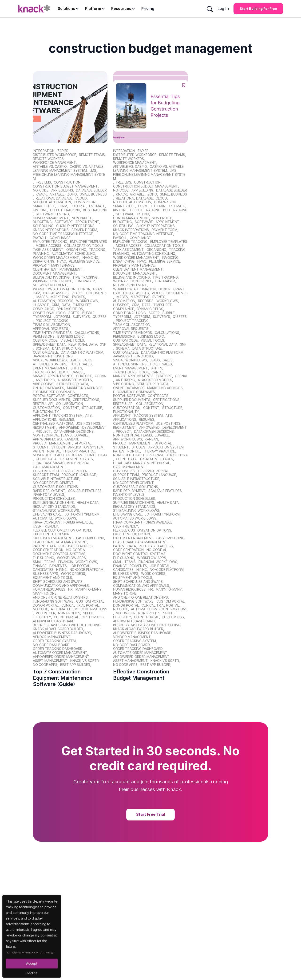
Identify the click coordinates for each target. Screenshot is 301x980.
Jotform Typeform (82, 514)
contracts (78, 396)
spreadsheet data (49, 344)
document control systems (59, 554)
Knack (41, 194)
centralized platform (53, 424)
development (94, 428)
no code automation (52, 202)
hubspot (41, 305)
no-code (41, 190)
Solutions (66, 8)
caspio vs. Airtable (87, 167)
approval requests (51, 329)
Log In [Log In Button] (223, 8)
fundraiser (85, 281)
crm (55, 305)
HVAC (62, 261)
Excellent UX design (51, 534)
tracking (97, 250)
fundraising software (53, 601)
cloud (81, 198)
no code (40, 609)
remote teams (92, 155)
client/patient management (58, 269)
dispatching (44, 261)
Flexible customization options (62, 530)
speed (88, 613)
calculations (87, 333)
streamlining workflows (56, 511)
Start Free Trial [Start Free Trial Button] (150, 814)
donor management (51, 218)
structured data (72, 384)
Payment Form (84, 230)
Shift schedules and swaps (58, 582)
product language (79, 475)
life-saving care (47, 514)
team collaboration (51, 325)
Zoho (72, 194)
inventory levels (49, 495)
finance (40, 566)
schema (43, 348)
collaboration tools (84, 246)
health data (88, 503)
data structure (67, 348)
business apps (46, 574)
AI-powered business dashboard (62, 633)
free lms (43, 182)
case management (49, 467)
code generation (48, 550)
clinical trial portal (80, 605)
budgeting (42, 222)
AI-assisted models (75, 380)
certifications (86, 400)
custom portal (90, 601)
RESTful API (43, 404)
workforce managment (54, 163)
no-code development (53, 483)
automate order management (60, 653)
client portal (66, 617)
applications (44, 420)
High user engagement (53, 538)
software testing (52, 214)
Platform (93, 8)
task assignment (48, 250)
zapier (63, 151)
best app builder (75, 665)
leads (75, 360)
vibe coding (43, 384)
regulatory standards (54, 507)
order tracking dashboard (58, 649)
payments (58, 566)
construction (67, 182)
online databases (49, 388)
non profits (69, 613)
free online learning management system (69, 177)
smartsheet (44, 206)
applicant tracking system (58, 416)
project (43, 432)
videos (77, 293)
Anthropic (45, 380)
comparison (85, 202)
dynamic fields (70, 309)
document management (54, 273)
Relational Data (83, 344)
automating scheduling (73, 254)
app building (62, 190)
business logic (71, 336)
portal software (49, 396)
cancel (78, 372)
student (41, 447)
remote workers (48, 159)
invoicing (90, 258)
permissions (44, 336)
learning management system (60, 171)
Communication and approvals (61, 586)
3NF (103, 344)
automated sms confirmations (79, 609)
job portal (80, 566)
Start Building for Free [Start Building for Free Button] (258, 9)
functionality (46, 412)
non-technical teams (52, 435)
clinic (90, 455)
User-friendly (45, 526)
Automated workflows (55, 518)
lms (93, 171)
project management (53, 443)
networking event (50, 285)
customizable (46, 352)
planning (41, 254)
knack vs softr (85, 661)
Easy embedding (90, 538)
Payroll (40, 238)
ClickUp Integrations (75, 226)
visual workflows (50, 360)
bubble (88, 313)
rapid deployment (49, 491)
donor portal (46, 605)
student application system (77, 447)
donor (84, 289)
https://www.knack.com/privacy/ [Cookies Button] (30, 952)
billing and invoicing (51, 277)
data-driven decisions (74, 432)
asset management (50, 661)
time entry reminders (52, 333)
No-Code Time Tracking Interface (63, 234)
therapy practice (79, 451)
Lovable (82, 435)
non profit (82, 218)
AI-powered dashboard (54, 621)
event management (50, 368)
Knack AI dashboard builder (58, 629)
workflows (87, 301)
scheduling (43, 226)
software (64, 222)
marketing (60, 297)
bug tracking (95, 210)
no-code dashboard (51, 645)
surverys (81, 317)
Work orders (73, 574)
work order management (56, 258)
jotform (62, 317)
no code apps (45, 665)
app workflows (47, 439)
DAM (37, 293)
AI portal (83, 443)
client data (46, 459)
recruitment (45, 428)
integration (44, 151)
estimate (97, 206)
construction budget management (65, 186)
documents (97, 293)
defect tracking (65, 210)
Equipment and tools (52, 578)
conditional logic (49, 313)
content (71, 408)
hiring (61, 570)
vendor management (52, 637)
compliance (60, 238)
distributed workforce (55, 155)
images (42, 297)
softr (74, 313)
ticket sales (80, 364)
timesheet (82, 305)
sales (87, 360)
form (63, 206)
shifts (76, 368)
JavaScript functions (53, 356)
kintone (40, 210)
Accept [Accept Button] (32, 963)
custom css (93, 617)
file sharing (44, 558)
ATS (89, 416)
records (66, 301)
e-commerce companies (54, 392)
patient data (44, 546)
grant (99, 289)
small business (93, 194)
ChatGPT (84, 376)
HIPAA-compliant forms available (63, 522)
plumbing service (84, 261)
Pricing (148, 8)
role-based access (76, 546)
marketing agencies (85, 388)
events (79, 297)
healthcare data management (60, 542)
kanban (71, 439)
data (66, 305)
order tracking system (54, 641)
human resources (49, 589)
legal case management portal (61, 463)
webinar (40, 281)
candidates (43, 570)
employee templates (89, 242)
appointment (87, 222)
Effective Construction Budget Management (141, 675)
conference (61, 281)
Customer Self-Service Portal (61, 471)
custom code (45, 340)
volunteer (46, 613)
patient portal (46, 451)
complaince (43, 309)
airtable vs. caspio (50, 167)
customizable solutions (55, 487)
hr (70, 589)
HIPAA (103, 455)
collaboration (69, 404)
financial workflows (78, 562)
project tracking (52, 321)
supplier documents (51, 400)
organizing (76, 250)
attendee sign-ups (50, 364)
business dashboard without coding (67, 625)
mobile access (49, 246)
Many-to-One (45, 593)
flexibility (42, 617)
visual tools (72, 340)
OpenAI (101, 376)
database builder (91, 190)
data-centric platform (82, 352)
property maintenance (54, 265)
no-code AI (76, 550)
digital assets (56, 293)
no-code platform (87, 570)
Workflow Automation (54, 289)
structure (92, 408)
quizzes (100, 317)
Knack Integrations (51, 230)
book (64, 372)
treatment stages (76, 459)
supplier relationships (53, 503)
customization (47, 408)
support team (46, 475)
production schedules (54, 499)
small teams (44, 562)
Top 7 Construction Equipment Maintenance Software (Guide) (63, 678)
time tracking (85, 277)
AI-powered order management (61, 657)
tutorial (78, 206)
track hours (45, 372)
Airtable (57, 194)
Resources (121, 8)
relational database (54, 198)
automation (44, 301)
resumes (66, 420)
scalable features (85, 491)
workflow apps (71, 558)
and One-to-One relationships (60, 597)
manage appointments (53, 376)
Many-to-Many (89, 589)
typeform (42, 317)
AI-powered (69, 428)
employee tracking (50, 242)
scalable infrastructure (56, 479)
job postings (88, 424)
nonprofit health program (58, 455)
